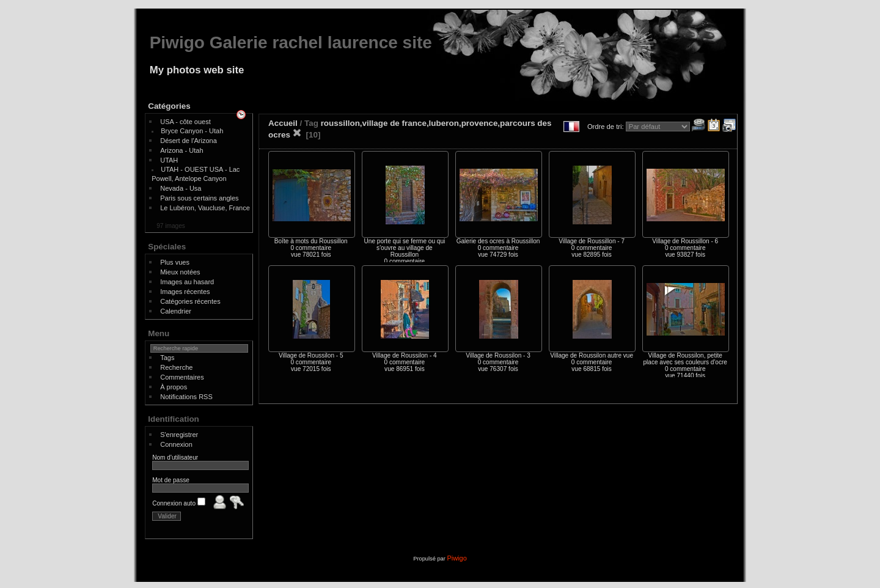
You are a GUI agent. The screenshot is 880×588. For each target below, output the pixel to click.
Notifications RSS (186, 397)
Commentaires (182, 377)
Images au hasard (187, 282)
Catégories (169, 106)
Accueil (283, 123)
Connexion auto (179, 503)
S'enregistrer (179, 435)
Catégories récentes (190, 301)
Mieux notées (180, 272)
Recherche (176, 367)
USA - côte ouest (185, 122)
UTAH (169, 160)
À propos (174, 387)
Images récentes (185, 292)
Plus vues (175, 262)
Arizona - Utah (182, 150)
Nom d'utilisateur (175, 458)
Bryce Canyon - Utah (192, 131)
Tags (167, 358)
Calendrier (176, 311)
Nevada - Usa (181, 188)
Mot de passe (171, 480)
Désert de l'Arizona (189, 141)
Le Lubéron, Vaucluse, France (205, 208)
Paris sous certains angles (199, 198)
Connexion (176, 444)
